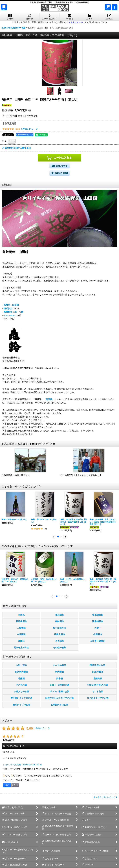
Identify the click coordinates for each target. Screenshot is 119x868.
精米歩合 (8, 308)
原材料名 (8, 312)
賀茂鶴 (49, 399)
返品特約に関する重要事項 (17, 148)
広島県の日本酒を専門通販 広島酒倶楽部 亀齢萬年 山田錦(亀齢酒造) (59, 2)
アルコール (9, 315)
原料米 (7, 305)
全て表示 (106, 797)
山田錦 (15, 305)
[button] (4, 7)
